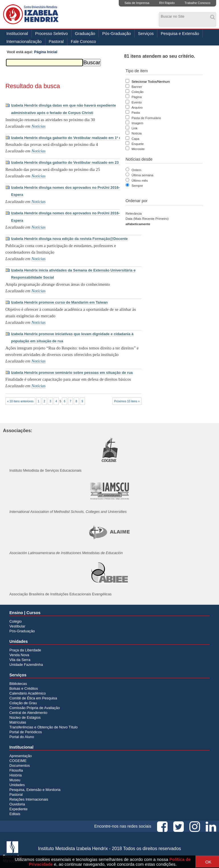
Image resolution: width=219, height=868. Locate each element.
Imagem (137, 123)
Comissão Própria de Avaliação (35, 708)
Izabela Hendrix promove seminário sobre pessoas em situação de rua (72, 373)
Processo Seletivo (52, 34)
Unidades (17, 785)
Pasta (136, 113)
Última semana (142, 175)
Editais (15, 814)
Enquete (138, 144)
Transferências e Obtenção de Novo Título (43, 727)
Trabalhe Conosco (197, 3)
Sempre (137, 186)
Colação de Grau (23, 703)
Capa (135, 139)
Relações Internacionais (29, 799)
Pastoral (56, 42)
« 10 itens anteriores (20, 401)
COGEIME (18, 761)
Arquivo (137, 107)
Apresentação (21, 756)
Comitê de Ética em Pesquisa (33, 698)
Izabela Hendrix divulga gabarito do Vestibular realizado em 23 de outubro (75, 162)
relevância (134, 214)
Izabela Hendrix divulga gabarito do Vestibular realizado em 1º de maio (72, 138)
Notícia (137, 133)
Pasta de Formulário (146, 118)
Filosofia (16, 770)
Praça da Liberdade (25, 650)
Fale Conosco (83, 42)
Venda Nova (19, 655)
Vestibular (17, 626)
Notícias (39, 126)
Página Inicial (46, 52)
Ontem (136, 170)
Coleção (137, 92)
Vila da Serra (20, 660)
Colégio (15, 621)
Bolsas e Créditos (24, 688)
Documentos (20, 766)
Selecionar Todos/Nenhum (151, 82)
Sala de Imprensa (137, 3)
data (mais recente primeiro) (147, 219)
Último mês (140, 181)
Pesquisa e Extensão (180, 34)
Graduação (85, 34)
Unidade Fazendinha (26, 665)
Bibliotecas (18, 684)
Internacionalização (24, 42)
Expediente (18, 809)
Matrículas (18, 722)
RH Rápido (167, 3)
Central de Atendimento (28, 713)
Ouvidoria (17, 804)
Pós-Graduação (117, 34)
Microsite (138, 149)
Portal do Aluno (22, 737)
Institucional (17, 34)
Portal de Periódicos (26, 732)
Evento (137, 102)
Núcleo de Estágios (25, 717)
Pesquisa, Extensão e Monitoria (35, 790)
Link (134, 128)
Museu (15, 780)
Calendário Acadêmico (28, 693)
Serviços (146, 34)
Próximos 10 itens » (127, 401)
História (15, 775)
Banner (137, 87)
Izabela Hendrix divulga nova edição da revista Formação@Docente (69, 239)
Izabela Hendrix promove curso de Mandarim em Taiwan (59, 302)
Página (137, 97)
